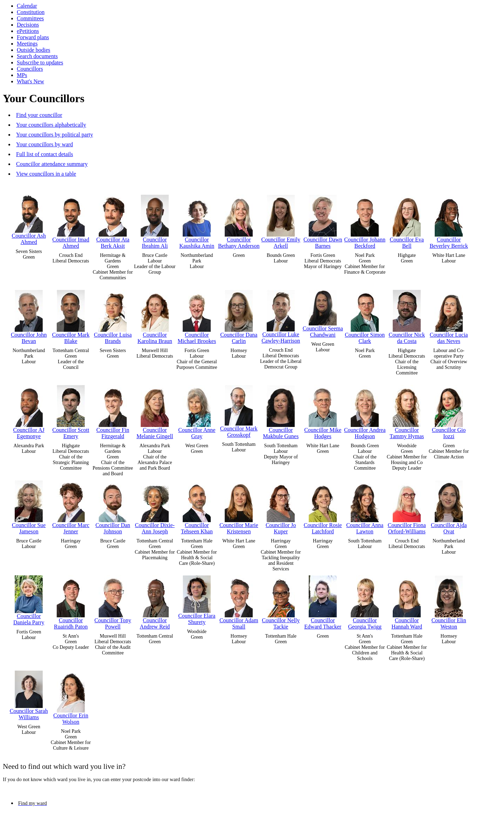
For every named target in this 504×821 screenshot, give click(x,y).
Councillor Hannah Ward (407, 601)
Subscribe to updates (40, 62)
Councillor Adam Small (239, 601)
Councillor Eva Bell (407, 220)
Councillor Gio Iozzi (449, 410)
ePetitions (28, 31)
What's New (30, 81)
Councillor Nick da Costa (407, 315)
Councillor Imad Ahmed (71, 220)
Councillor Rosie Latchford (323, 506)
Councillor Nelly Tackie (281, 601)
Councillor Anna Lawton (365, 506)
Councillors (30, 69)
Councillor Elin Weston (449, 601)
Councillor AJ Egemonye (29, 410)
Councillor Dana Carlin (239, 315)
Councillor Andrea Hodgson (365, 410)
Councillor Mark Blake (71, 315)
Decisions (28, 25)
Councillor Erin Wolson (71, 696)
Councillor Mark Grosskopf (239, 410)
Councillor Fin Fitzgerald (113, 410)
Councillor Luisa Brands (113, 315)
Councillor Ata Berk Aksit (113, 220)
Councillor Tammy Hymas (407, 410)
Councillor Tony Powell (113, 601)
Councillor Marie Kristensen (239, 506)
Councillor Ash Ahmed (29, 218)
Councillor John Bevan (29, 315)
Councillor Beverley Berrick (449, 220)
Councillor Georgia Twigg (365, 601)
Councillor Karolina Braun (155, 315)
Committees (30, 18)
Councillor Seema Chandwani (323, 312)
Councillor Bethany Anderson (239, 220)
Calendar (27, 6)
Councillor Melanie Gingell (155, 410)
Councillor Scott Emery (71, 410)
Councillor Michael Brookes (197, 315)
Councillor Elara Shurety (197, 598)
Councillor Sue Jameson (29, 506)
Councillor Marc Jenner (71, 506)
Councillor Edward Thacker (323, 601)
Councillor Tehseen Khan (197, 506)
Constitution (31, 12)
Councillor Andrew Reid (155, 601)
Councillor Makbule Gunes (281, 410)
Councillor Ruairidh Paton (71, 601)
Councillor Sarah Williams (29, 694)
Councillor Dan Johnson (113, 506)
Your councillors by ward (44, 144)
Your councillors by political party (55, 135)
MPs (22, 75)
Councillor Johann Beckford (365, 220)
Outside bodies (34, 50)
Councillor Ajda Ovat (449, 506)
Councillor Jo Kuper (281, 506)
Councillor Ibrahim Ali (155, 220)
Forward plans (33, 37)
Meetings (27, 44)
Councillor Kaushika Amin (197, 220)
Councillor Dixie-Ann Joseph (155, 506)
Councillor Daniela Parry (29, 599)
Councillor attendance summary (52, 164)
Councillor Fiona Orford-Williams (407, 506)
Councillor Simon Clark (365, 315)
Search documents (37, 56)
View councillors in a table (46, 174)
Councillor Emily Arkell (281, 220)
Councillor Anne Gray (197, 410)
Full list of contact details (45, 154)
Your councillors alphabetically (51, 125)
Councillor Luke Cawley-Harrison (281, 315)
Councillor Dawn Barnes (323, 220)
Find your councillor (39, 115)
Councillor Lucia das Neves (449, 315)
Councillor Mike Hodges (323, 410)
